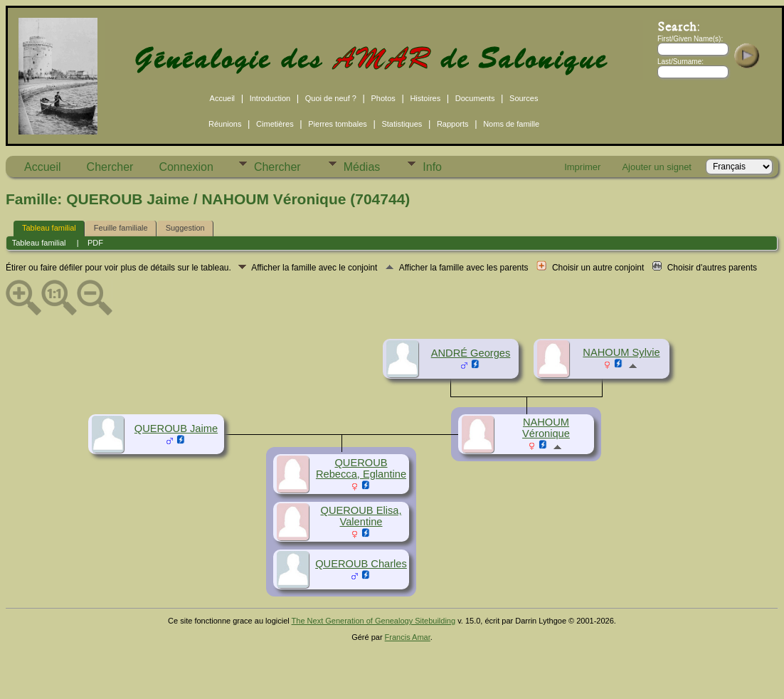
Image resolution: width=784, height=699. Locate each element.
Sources (524, 98)
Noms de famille (511, 124)
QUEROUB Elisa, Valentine (361, 516)
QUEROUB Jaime (176, 429)
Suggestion (185, 228)
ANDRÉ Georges (471, 353)
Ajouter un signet (657, 167)
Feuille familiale (121, 228)
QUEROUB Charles (361, 564)
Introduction (270, 98)
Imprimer (582, 167)
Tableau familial (49, 228)
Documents (475, 98)
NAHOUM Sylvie (621, 352)
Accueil (222, 98)
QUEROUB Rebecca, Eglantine (361, 468)
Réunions (225, 124)
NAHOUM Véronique (546, 428)
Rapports (453, 124)
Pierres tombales (338, 124)
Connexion (186, 167)
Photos (383, 98)
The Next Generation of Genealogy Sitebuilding (374, 621)
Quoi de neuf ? (331, 98)
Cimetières (275, 124)
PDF (95, 243)
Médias (362, 167)
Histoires (425, 98)
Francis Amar (408, 637)
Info (432, 167)
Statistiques (402, 124)
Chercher (110, 167)
